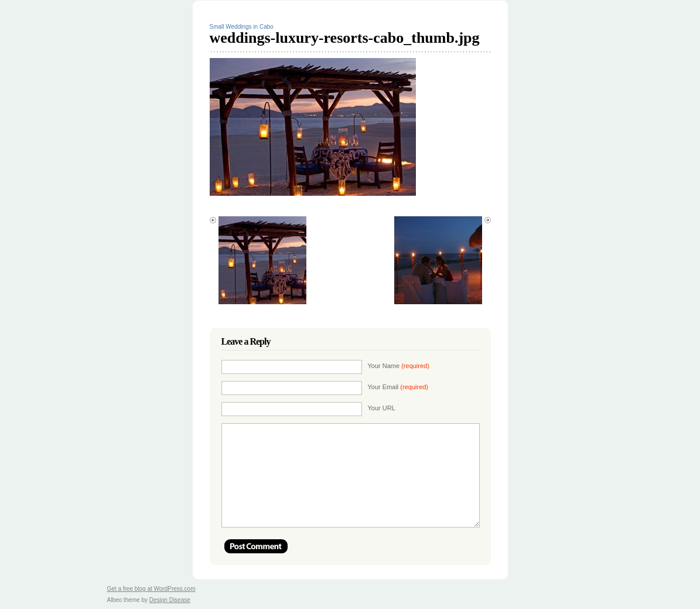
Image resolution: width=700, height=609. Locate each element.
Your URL (382, 408)
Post (256, 546)
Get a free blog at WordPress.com (151, 589)
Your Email (398, 387)
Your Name (399, 366)
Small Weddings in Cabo (242, 27)
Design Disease (170, 600)
